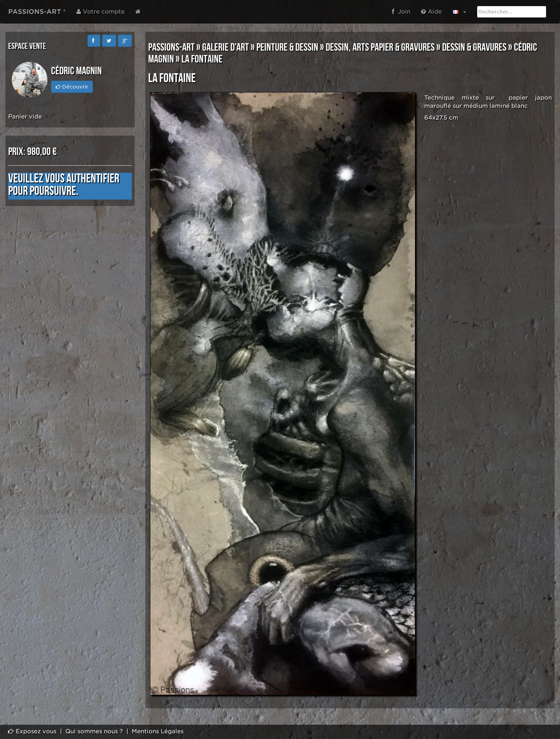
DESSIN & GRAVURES (474, 47)
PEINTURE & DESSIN (287, 47)
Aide (431, 12)
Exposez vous (32, 731)
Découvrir (72, 87)
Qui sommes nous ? (94, 731)
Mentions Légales (158, 731)
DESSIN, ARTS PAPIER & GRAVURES (380, 47)
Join (401, 12)
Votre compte (101, 12)
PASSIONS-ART (171, 47)
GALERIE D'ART (226, 47)
